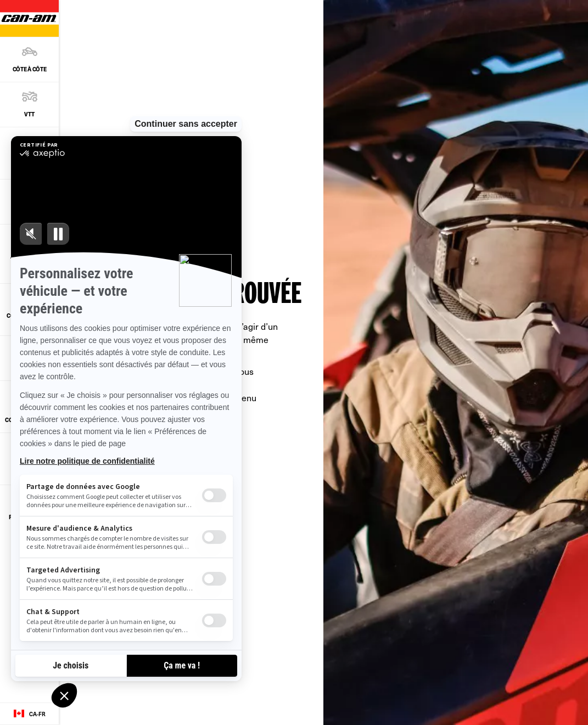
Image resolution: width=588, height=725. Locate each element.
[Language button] (29, 714)
